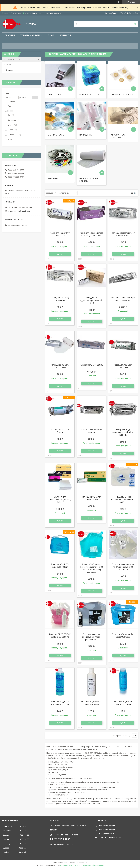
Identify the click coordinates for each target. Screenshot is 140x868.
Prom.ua (84, 863)
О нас (51, 35)
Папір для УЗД (55, 94)
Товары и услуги (30, 35)
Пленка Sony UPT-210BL (91, 365)
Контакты (65, 35)
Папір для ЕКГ (86, 135)
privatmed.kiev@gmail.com (19, 211)
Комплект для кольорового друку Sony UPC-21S (60, 500)
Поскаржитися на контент (71, 865)
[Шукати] (135, 24)
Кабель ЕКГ (53, 178)
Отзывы (10, 70)
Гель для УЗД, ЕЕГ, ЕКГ (90, 94)
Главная (10, 35)
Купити (60, 254)
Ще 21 (10, 139)
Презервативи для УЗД (122, 94)
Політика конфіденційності (93, 865)
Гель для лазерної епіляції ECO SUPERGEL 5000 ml (123, 500)
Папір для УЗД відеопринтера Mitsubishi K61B (91, 300)
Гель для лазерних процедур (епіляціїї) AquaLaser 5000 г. (91, 637)
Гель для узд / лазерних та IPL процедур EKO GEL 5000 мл (123, 567)
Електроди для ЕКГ (57, 135)
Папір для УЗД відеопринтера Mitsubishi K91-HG (123, 432)
